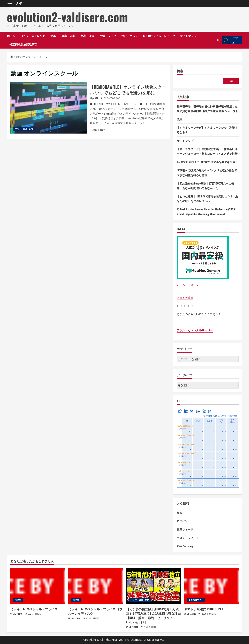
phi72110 (97, 98)
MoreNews (156, 640)
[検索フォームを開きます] (218, 40)
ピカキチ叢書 (185, 298)
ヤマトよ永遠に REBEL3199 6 (204, 609)
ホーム (11, 36)
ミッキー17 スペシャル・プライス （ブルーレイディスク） (95, 611)
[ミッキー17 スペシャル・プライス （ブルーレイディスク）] (96, 586)
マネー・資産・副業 (63, 36)
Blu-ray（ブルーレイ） (158, 36)
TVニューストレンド (33, 36)
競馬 (179, 119)
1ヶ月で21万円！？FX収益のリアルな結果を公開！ (207, 162)
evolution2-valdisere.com (67, 17)
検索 (180, 71)
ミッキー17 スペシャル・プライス (34, 609)
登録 (179, 513)
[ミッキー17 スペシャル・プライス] (38, 586)
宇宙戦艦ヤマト (196, 600)
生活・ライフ (108, 36)
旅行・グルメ (130, 36)
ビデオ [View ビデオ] (230, 40)
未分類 (18, 600)
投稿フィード (185, 529)
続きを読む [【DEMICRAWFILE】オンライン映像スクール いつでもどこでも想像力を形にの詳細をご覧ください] (100, 130)
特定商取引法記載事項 (23, 44)
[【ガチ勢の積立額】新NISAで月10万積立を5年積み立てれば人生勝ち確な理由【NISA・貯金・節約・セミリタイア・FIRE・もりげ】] (153, 586)
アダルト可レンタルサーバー (195, 330)
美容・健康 (87, 36)
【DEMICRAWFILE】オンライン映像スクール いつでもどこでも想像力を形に (49, 108)
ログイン (182, 521)
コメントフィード (188, 538)
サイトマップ (188, 36)
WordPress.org (185, 546)
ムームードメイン (188, 285)
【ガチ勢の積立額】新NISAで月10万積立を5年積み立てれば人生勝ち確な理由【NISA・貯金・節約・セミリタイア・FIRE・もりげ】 (153, 615)
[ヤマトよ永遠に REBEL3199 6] (211, 586)
